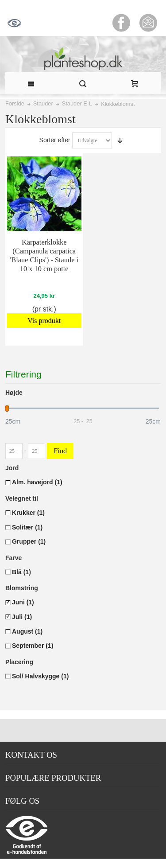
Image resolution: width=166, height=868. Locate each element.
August (27, 631)
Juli (22, 617)
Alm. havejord (37, 482)
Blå (21, 572)
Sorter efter (55, 140)
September (33, 646)
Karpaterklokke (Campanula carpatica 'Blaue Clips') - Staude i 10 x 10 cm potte (44, 255)
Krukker (28, 513)
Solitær (27, 527)
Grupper (29, 541)
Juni (23, 602)
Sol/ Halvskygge (40, 676)
